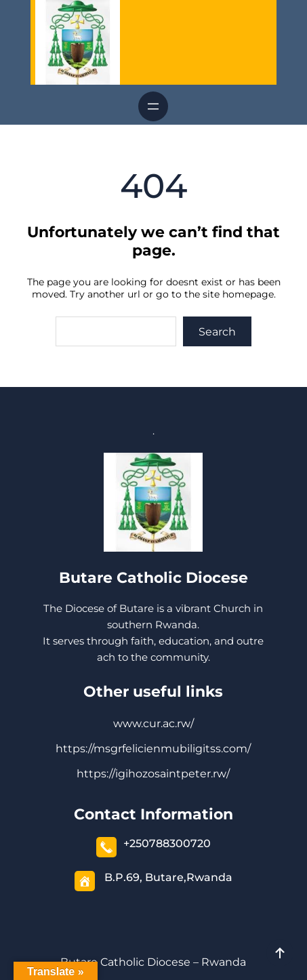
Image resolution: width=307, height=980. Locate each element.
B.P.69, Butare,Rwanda (168, 877)
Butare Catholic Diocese (153, 578)
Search (217, 332)
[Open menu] (153, 106)
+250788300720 (167, 843)
